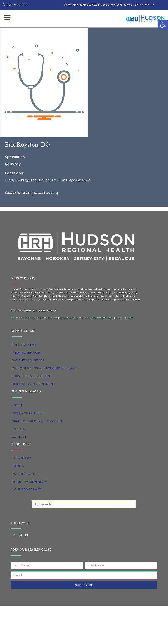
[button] (163, 25)
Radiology (13, 164)
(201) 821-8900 (15, 5)
